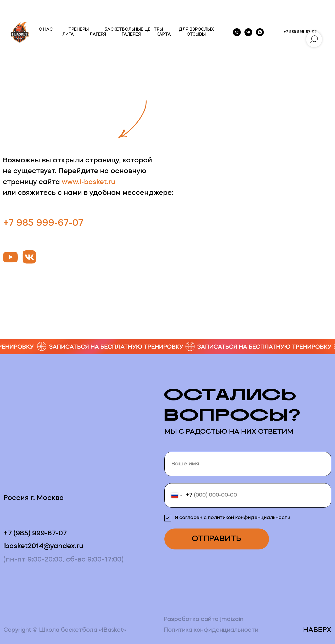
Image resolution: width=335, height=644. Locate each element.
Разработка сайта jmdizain (203, 620)
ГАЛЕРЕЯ (131, 35)
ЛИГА (68, 35)
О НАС (46, 30)
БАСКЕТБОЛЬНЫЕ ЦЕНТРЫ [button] (134, 30)
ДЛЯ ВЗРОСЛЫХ (196, 30)
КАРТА (164, 35)
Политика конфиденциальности (211, 630)
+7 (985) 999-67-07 (35, 534)
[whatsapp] (260, 32)
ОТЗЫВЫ (196, 35)
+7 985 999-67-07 (43, 223)
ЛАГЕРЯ (98, 35)
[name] (248, 464)
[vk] (248, 32)
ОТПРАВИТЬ (217, 539)
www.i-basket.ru (89, 182)
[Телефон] (237, 32)
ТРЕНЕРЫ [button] (79, 30)
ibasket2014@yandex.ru (43, 546)
